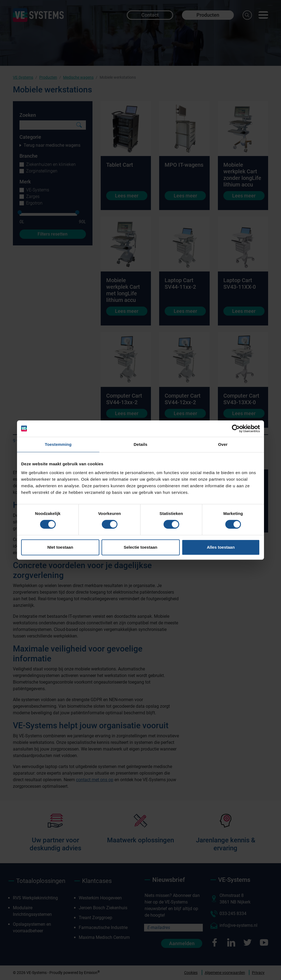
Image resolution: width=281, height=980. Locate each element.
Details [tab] (140, 444)
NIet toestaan (60, 547)
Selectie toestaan (141, 547)
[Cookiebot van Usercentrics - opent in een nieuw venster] (236, 429)
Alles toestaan (221, 547)
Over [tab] (223, 444)
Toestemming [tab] (58, 444)
